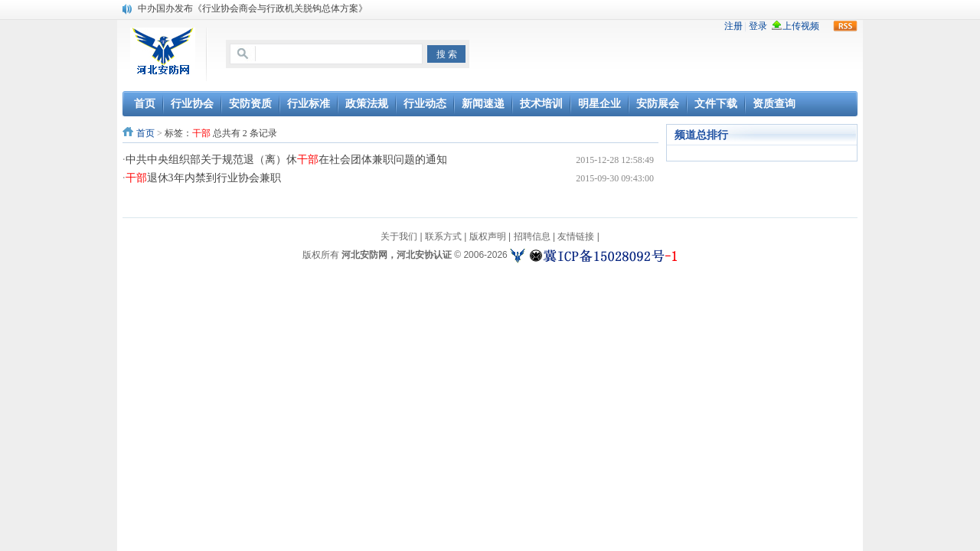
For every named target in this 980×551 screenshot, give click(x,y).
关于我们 (399, 236)
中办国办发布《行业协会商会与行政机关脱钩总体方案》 (253, 8)
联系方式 (443, 236)
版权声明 (488, 236)
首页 (145, 133)
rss (845, 26)
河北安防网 (364, 255)
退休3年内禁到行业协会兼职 (203, 178)
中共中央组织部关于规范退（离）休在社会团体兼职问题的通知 (286, 160)
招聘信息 (532, 236)
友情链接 (576, 236)
